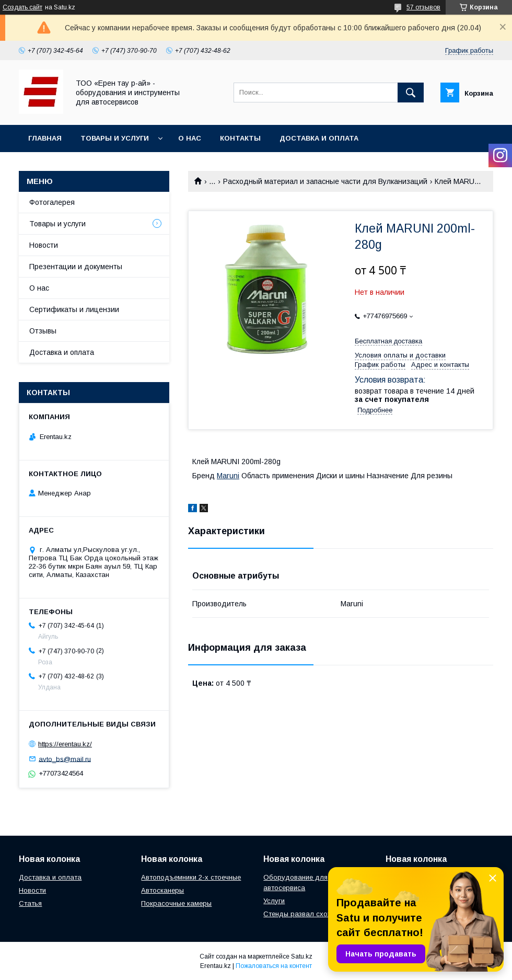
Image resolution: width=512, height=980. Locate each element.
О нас (190, 138)
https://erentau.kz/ (65, 744)
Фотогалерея (52, 202)
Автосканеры (162, 890)
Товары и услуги (115, 138)
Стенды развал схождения (307, 914)
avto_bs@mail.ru (65, 759)
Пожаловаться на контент (274, 966)
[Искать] (411, 93)
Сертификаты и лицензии (74, 309)
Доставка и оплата (319, 138)
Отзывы (43, 331)
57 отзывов (423, 7)
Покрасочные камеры (176, 903)
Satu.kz (302, 956)
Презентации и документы (76, 267)
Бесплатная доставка (388, 341)
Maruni (228, 476)
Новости (44, 245)
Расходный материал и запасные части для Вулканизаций (325, 181)
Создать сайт (22, 7)
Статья (30, 903)
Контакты (240, 138)
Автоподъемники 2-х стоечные (191, 877)
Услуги (274, 901)
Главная (45, 138)
